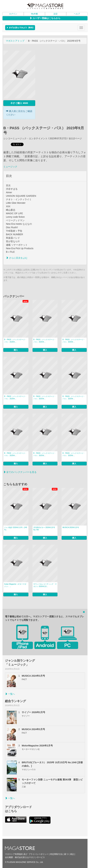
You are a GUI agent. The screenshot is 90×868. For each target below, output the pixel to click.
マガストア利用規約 (14, 854)
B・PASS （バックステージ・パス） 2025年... (74, 341)
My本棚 (34, 14)
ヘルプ (77, 14)
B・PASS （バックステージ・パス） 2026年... (15, 341)
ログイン (13, 14)
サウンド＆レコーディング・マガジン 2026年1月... (45, 585)
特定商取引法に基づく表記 (62, 854)
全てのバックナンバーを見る (20, 472)
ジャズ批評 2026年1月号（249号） (16, 529)
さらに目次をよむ (17, 258)
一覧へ (10, 694)
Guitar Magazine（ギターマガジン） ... (15, 585)
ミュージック (10, 167)
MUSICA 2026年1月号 (71, 527)
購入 (16, 350)
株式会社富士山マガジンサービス (30, 857)
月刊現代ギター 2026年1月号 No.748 (44, 529)
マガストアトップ (15, 41)
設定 (56, 14)
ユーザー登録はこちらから (45, 18)
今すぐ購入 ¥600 (19, 103)
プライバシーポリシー (39, 854)
